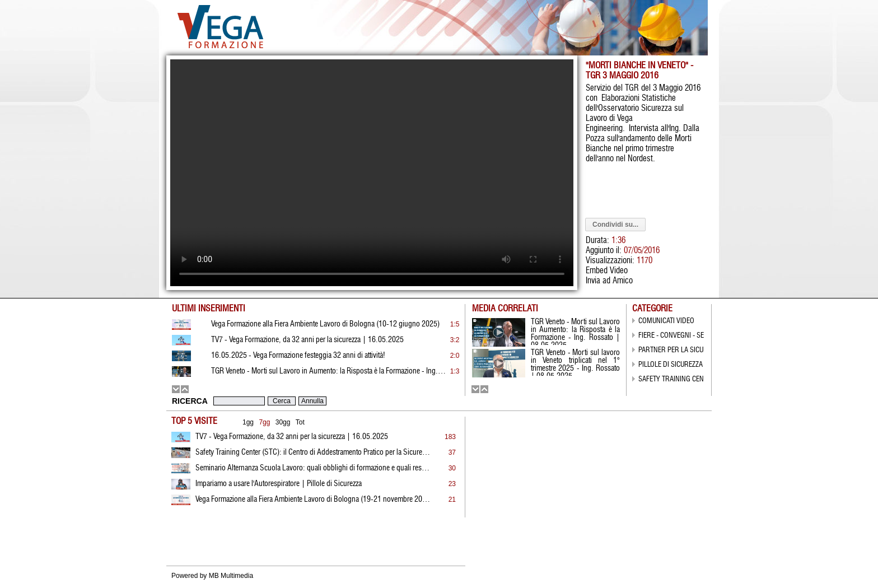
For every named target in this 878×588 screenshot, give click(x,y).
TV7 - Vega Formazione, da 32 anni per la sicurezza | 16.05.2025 (292, 437)
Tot (300, 422)
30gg (283, 422)
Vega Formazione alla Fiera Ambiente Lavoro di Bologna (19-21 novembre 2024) (313, 500)
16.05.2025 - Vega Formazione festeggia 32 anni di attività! (298, 356)
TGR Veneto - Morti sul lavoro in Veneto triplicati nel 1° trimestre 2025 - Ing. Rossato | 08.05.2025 (575, 362)
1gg (248, 422)
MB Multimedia (231, 576)
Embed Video (607, 271)
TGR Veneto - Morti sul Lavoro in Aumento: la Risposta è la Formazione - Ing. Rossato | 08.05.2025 (329, 371)
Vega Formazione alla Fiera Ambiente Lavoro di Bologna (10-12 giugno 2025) (325, 324)
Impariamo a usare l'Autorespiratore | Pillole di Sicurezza (279, 484)
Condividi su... (615, 225)
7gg (264, 422)
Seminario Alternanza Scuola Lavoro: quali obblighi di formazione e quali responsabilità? (313, 468)
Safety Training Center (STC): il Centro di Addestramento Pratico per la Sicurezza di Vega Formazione (313, 452)
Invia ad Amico (609, 281)
